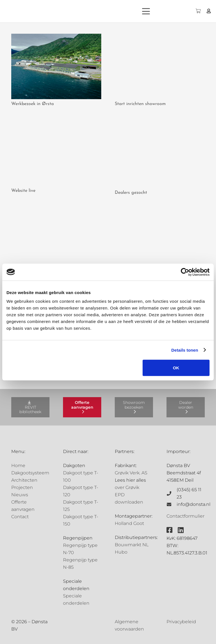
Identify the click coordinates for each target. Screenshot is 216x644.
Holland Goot (129, 523)
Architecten (24, 480)
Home (18, 466)
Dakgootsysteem (30, 473)
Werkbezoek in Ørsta (32, 104)
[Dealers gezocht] (160, 154)
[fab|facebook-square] (169, 530)
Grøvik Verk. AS (131, 473)
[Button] (209, 11)
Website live (23, 191)
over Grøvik (127, 487)
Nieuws (20, 495)
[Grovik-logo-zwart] (62, 11)
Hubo (121, 552)
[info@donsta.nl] (172, 504)
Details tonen (185, 350)
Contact (20, 517)
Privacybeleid (181, 622)
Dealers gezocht (131, 193)
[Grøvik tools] (160, 242)
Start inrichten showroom (140, 104)
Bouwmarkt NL (132, 545)
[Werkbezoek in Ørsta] (56, 66)
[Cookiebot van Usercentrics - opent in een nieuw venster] (185, 272)
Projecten (22, 487)
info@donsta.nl (193, 504)
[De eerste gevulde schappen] (56, 242)
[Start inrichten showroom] (160, 66)
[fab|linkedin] (181, 530)
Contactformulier (185, 516)
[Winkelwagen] (198, 11)
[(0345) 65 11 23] (172, 493)
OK (176, 368)
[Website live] (56, 153)
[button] (156, 11)
